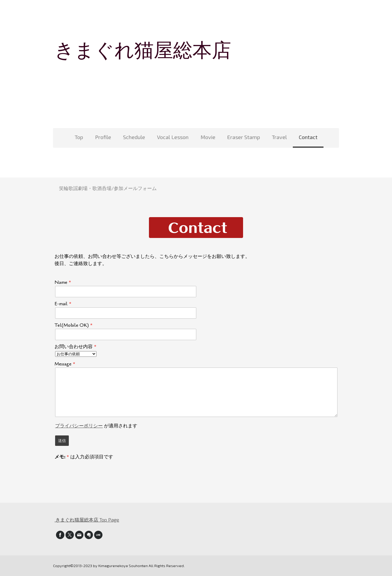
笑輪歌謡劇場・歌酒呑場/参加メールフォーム (108, 188)
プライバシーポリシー (79, 426)
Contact (308, 137)
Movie (208, 137)
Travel (279, 137)
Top (79, 137)
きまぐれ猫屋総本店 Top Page (87, 520)
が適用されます (96, 426)
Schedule (134, 137)
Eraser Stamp (244, 137)
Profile (103, 137)
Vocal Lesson (173, 137)
